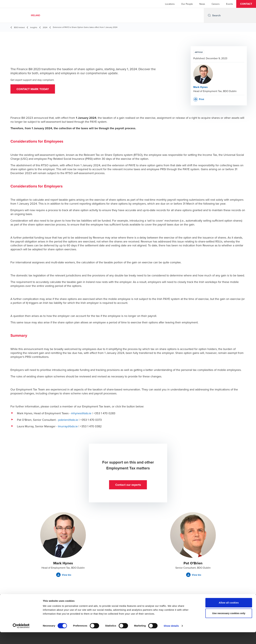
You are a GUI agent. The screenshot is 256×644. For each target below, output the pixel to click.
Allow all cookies (229, 614)
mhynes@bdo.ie (81, 413)
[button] (246, 4)
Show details (171, 638)
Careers (216, 4)
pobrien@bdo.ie (68, 420)
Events (230, 4)
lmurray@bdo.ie (68, 426)
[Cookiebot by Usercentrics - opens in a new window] (21, 638)
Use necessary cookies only (229, 625)
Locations (170, 4)
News (202, 4)
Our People (187, 4)
